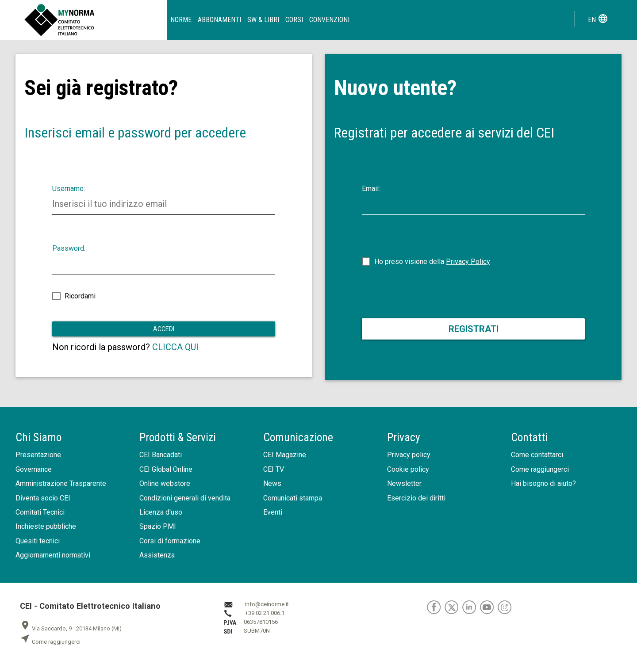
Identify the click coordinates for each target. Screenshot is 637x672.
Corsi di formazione (170, 541)
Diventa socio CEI (43, 498)
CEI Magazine (285, 455)
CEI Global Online (166, 469)
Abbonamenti (219, 20)
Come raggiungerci (540, 469)
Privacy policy (409, 455)
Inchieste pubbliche (46, 526)
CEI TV (274, 469)
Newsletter (404, 483)
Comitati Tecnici (40, 512)
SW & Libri (263, 20)
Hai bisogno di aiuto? (543, 483)
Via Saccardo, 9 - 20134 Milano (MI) (71, 628)
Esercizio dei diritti (416, 498)
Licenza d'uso (161, 512)
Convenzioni (329, 20)
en (598, 19)
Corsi (294, 20)
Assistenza (157, 555)
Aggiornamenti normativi (53, 555)
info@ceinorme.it (267, 604)
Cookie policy (408, 469)
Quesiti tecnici (38, 541)
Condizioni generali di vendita (185, 498)
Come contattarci (537, 455)
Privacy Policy (468, 262)
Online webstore (165, 483)
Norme (181, 20)
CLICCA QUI (175, 347)
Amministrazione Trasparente (61, 483)
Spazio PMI (158, 526)
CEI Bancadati (161, 455)
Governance (34, 469)
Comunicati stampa (293, 498)
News (272, 483)
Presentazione (38, 455)
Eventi (273, 512)
